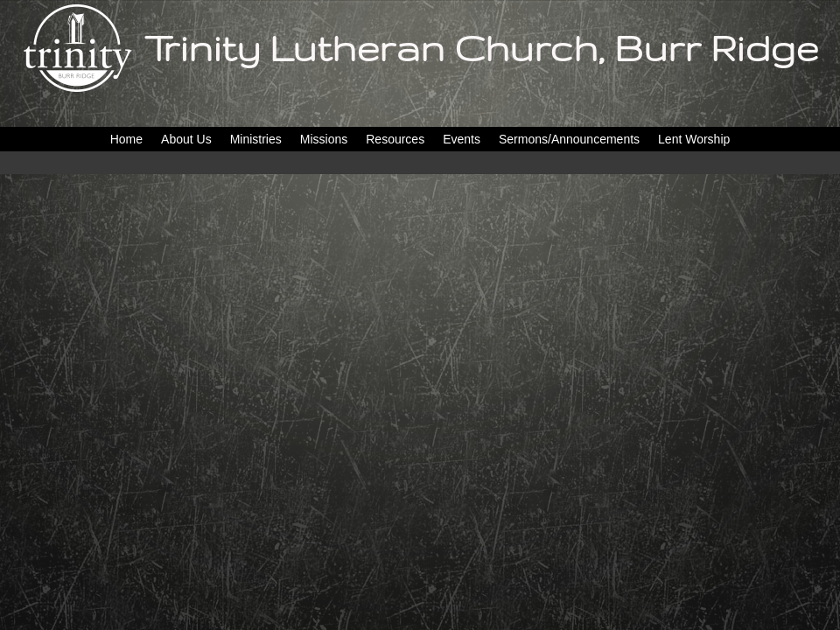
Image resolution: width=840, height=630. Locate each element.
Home (126, 139)
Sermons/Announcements (569, 139)
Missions (324, 139)
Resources (395, 139)
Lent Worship (694, 139)
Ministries (256, 139)
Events (462, 139)
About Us (186, 139)
